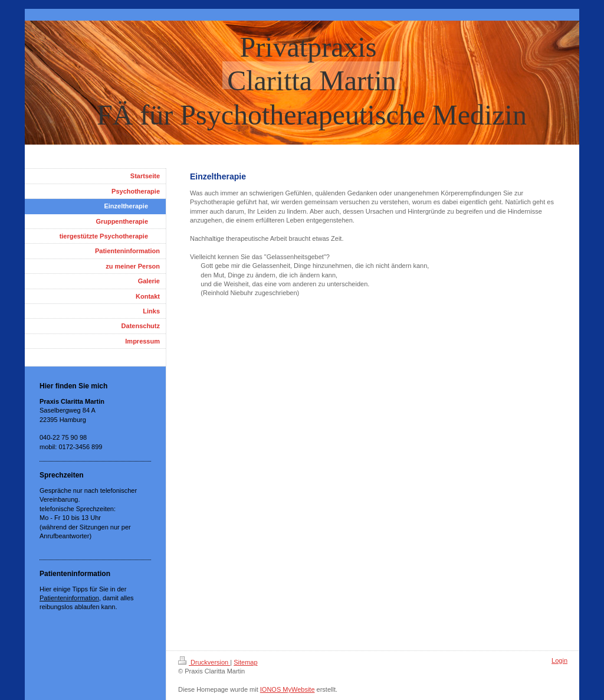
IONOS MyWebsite (288, 689)
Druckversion (204, 662)
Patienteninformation (69, 598)
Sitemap (245, 662)
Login (559, 660)
